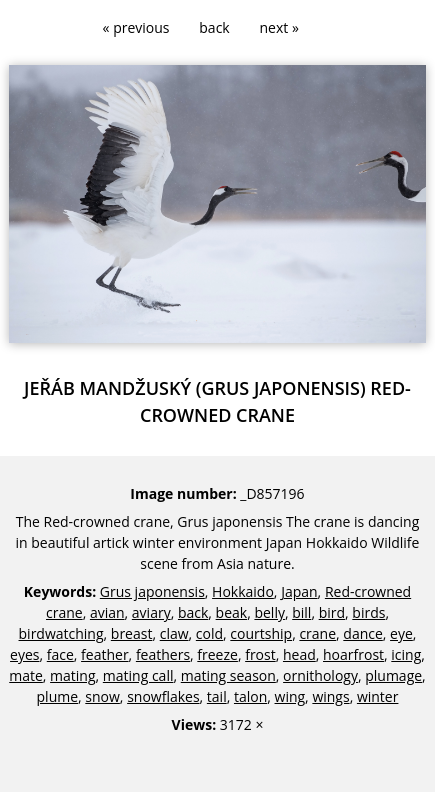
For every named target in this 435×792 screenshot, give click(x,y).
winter (378, 696)
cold (209, 633)
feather (105, 654)
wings (330, 696)
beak (232, 612)
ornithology (320, 675)
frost (260, 654)
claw (174, 633)
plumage (393, 675)
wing (290, 696)
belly (269, 612)
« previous (136, 27)
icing (406, 654)
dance (363, 633)
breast (132, 633)
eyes (24, 654)
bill (301, 612)
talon (250, 696)
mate (26, 675)
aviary (151, 612)
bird (332, 612)
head (299, 654)
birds (368, 612)
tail (217, 696)
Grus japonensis (152, 591)
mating (72, 675)
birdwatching (61, 633)
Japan (299, 591)
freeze (217, 654)
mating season (228, 675)
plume (58, 696)
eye (401, 633)
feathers (163, 654)
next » (279, 27)
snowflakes (163, 696)
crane (317, 633)
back (214, 27)
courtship (261, 633)
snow (102, 696)
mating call (138, 675)
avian (107, 612)
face (60, 654)
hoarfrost (353, 654)
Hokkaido (243, 591)
